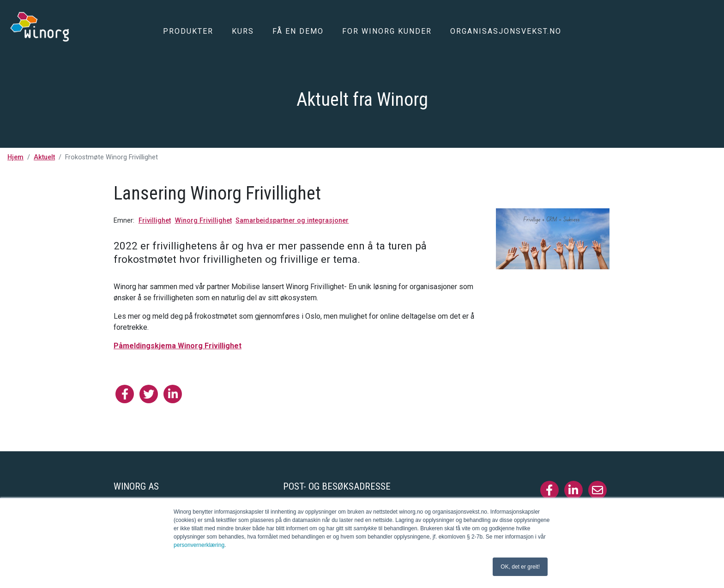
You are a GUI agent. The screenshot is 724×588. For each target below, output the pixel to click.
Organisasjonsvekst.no (506, 31)
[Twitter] (149, 394)
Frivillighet (155, 221)
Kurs (243, 31)
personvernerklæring (199, 545)
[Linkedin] (173, 394)
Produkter (188, 31)
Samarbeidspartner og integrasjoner (292, 221)
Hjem (15, 157)
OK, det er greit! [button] (520, 567)
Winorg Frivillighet (203, 221)
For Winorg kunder (387, 31)
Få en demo (298, 31)
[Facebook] (125, 394)
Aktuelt (44, 157)
